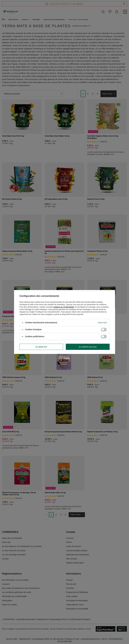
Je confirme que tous (88, 347)
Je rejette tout (41, 347)
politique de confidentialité (64, 307)
